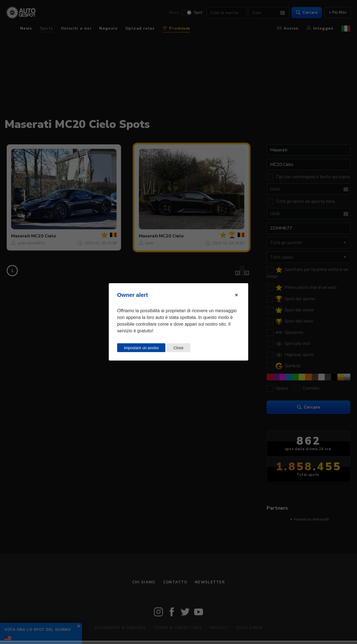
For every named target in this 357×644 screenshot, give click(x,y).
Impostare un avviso (141, 348)
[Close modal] (236, 295)
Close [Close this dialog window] (178, 348)
